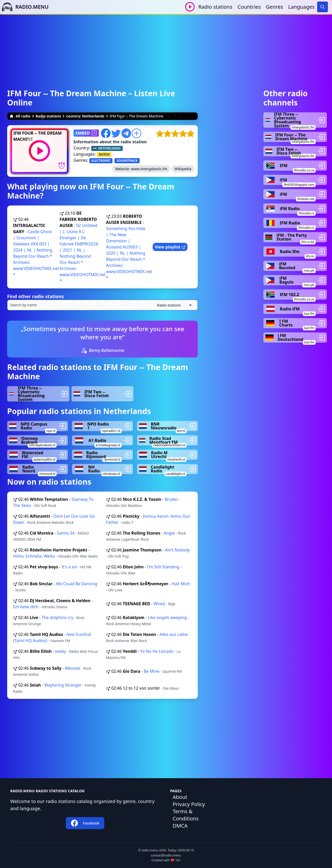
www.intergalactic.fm (149, 169)
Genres (274, 7)
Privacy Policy (189, 804)
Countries (249, 7)
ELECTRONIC (101, 161)
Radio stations (215, 7)
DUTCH (104, 154)
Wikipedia (183, 169)
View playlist (170, 247)
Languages (301, 7)
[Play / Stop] (190, 7)
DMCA (180, 826)
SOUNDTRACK (127, 161)
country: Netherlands (85, 116)
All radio (20, 116)
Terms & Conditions (186, 815)
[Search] (323, 7)
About (180, 797)
